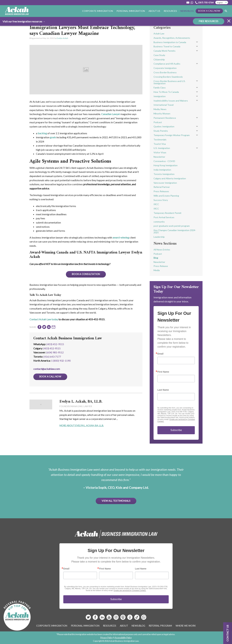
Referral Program (160, 626)
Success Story (161, 200)
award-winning (121, 237)
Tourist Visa (160, 144)
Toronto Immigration (164, 174)
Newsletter (159, 157)
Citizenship (159, 59)
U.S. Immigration (162, 148)
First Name (163, 372)
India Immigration (162, 170)
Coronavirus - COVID (164, 161)
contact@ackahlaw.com (47, 369)
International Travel (164, 105)
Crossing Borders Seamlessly (168, 77)
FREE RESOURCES (209, 21)
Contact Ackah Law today (44, 319)
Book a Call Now (209, 11)
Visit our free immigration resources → (24, 21)
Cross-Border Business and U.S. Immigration (169, 82)
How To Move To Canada (166, 92)
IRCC (156, 204)
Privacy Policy (107, 638)
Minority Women (162, 114)
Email (160, 354)
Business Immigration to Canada (170, 42)
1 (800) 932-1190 (61, 361)
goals (53, 137)
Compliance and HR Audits (167, 64)
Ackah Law (159, 33)
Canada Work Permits (164, 51)
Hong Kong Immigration (166, 165)
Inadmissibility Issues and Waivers (171, 101)
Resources (170, 11)
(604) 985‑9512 (55, 352)
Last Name (163, 390)
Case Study (159, 55)
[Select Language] (222, 3)
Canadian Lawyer (111, 114)
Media (157, 270)
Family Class (160, 88)
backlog (42, 133)
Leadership (159, 237)
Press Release (161, 266)
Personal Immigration (131, 11)
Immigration (160, 96)
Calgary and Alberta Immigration (170, 178)
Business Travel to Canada (167, 46)
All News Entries (162, 250)
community (159, 222)
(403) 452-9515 (55, 344)
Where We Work (186, 626)
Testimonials (160, 139)
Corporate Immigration (98, 11)
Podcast (158, 122)
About (124, 626)
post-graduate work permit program (172, 226)
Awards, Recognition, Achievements (172, 38)
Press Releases (161, 191)
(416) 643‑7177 (52, 357)
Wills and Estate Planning (166, 196)
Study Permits (161, 131)
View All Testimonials (116, 501)
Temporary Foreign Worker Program (172, 135)
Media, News (160, 109)
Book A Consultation (86, 274)
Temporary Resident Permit (167, 213)
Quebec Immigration (164, 126)
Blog (156, 258)
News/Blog (187, 11)
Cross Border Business (165, 72)
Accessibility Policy (123, 638)
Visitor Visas (160, 152)
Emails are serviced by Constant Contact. (130, 590)
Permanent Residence (165, 118)
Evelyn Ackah (62, 38)
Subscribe (176, 430)
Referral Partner (162, 187)
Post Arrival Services (164, 217)
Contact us (228, 633)
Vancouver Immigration (165, 183)
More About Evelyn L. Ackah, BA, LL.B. (82, 425)
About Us (154, 11)
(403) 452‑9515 (52, 348)
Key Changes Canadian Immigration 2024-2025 (175, 231)
